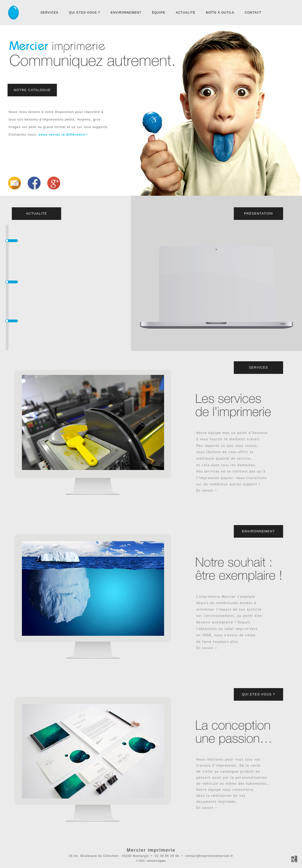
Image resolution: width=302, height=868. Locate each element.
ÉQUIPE (159, 13)
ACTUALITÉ (185, 13)
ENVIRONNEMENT (126, 13)
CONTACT (253, 13)
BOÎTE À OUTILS (220, 13)
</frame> (151, 110)
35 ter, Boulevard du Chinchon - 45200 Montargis (109, 856)
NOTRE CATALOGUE (32, 90)
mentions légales (156, 861)
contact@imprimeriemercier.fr (209, 856)
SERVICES (49, 13)
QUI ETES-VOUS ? (85, 13)
